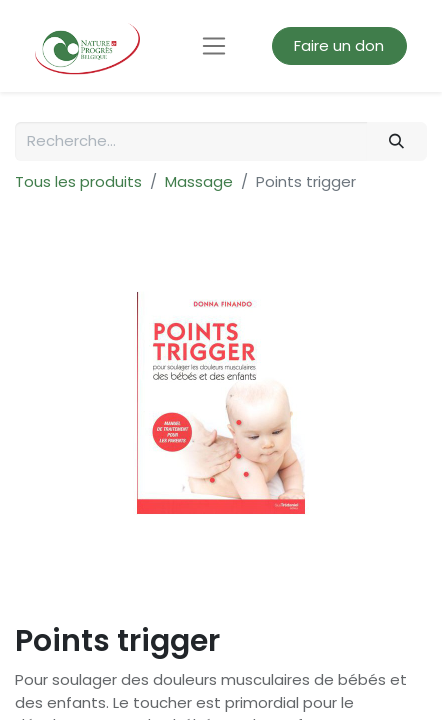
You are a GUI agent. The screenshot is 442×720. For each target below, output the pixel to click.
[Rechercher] (397, 141)
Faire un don (339, 45)
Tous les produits (78, 181)
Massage (199, 181)
